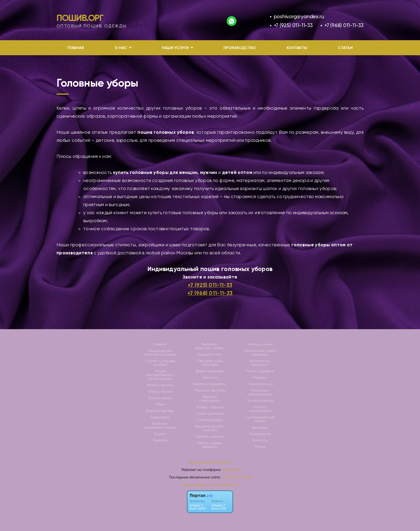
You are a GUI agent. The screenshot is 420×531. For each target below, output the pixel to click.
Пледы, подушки (210, 407)
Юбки (160, 404)
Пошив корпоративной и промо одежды (160, 375)
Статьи (345, 48)
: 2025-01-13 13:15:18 (236, 477)
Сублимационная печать (260, 419)
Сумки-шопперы (210, 414)
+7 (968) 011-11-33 (344, 25)
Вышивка (260, 428)
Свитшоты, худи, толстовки (210, 363)
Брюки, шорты (160, 398)
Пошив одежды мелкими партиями (160, 353)
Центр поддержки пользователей (210, 485)
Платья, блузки (160, 392)
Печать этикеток (260, 401)
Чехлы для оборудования (260, 392)
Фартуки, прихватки (210, 384)
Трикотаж (160, 440)
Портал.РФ (230, 470)
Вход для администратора (210, 462)
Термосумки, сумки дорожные (260, 353)
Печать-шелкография (260, 409)
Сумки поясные (260, 384)
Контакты (297, 48)
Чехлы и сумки (260, 344)
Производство (240, 48)
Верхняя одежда (160, 411)
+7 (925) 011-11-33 (293, 25)
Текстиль (210, 378)
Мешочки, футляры (210, 391)
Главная (76, 48)
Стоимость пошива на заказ (160, 363)
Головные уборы (210, 420)
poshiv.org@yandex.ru (299, 16)
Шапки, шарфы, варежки (210, 445)
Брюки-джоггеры (210, 371)
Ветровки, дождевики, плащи (160, 426)
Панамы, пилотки (210, 437)
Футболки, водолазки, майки (210, 346)
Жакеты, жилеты (160, 385)
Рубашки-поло (210, 355)
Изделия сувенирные (210, 399)
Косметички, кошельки (260, 363)
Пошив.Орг (80, 18)
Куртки (160, 434)
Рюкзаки (260, 378)
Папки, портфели (260, 371)
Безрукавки (160, 417)
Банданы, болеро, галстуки (210, 428)
